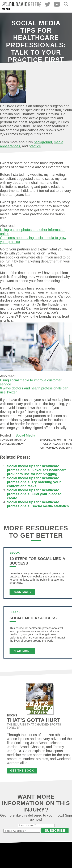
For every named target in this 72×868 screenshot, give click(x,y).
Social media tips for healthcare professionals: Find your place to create (34, 494)
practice (35, 146)
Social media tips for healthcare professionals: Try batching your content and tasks (34, 482)
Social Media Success (33, 618)
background (43, 142)
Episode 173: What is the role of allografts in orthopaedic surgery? (56, 444)
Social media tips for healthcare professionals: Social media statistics (38, 504)
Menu (6, 9)
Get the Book (22, 771)
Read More (22, 592)
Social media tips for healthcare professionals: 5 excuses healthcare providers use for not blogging (37, 470)
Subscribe (55, 831)
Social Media (25, 435)
